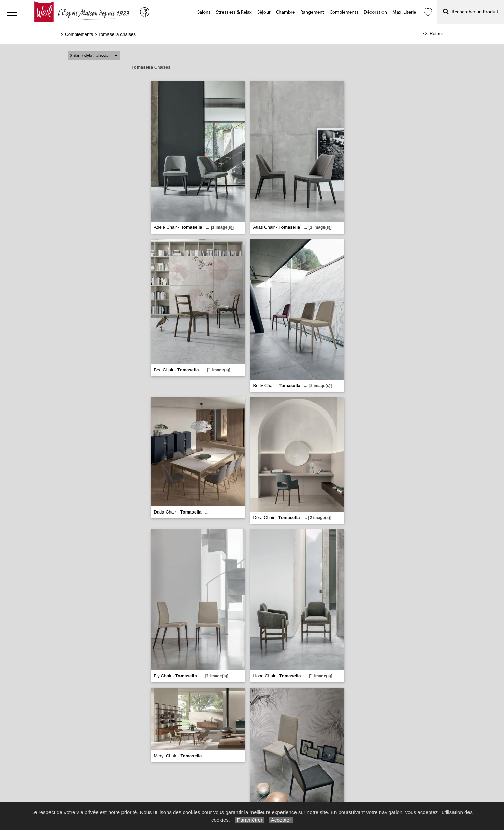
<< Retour (433, 34)
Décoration (375, 12)
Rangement (312, 12)
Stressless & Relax (234, 12)
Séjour (264, 12)
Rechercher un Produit (471, 11)
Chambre (285, 12)
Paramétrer (250, 820)
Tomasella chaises (117, 34)
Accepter (281, 820)
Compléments (344, 12)
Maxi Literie (404, 12)
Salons (204, 12)
